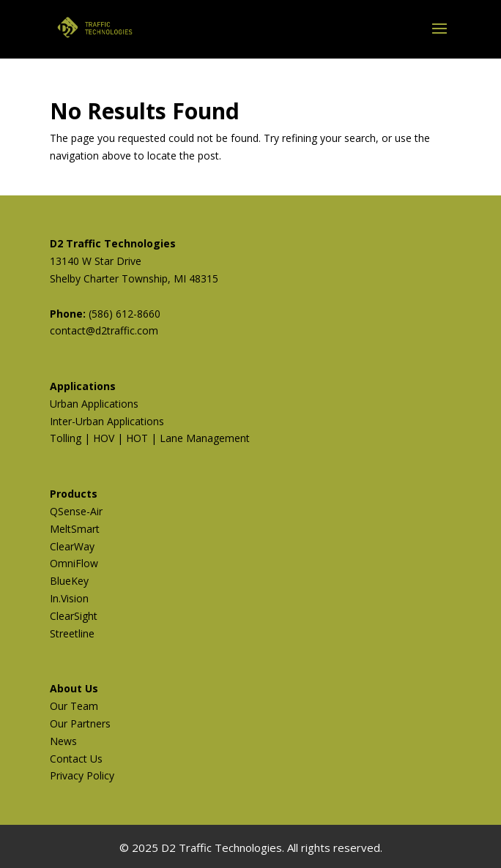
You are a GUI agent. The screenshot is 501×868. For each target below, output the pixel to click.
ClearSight (74, 616)
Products (74, 494)
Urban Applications (94, 404)
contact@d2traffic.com (104, 330)
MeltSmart (75, 529)
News (63, 741)
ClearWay (72, 546)
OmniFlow (74, 563)
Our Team (74, 706)
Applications (83, 386)
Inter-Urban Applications (107, 421)
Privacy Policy (82, 775)
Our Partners (80, 723)
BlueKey (69, 581)
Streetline (72, 633)
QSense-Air (76, 511)
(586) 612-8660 (125, 314)
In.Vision (69, 598)
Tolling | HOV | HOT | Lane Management (150, 438)
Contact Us (76, 759)
